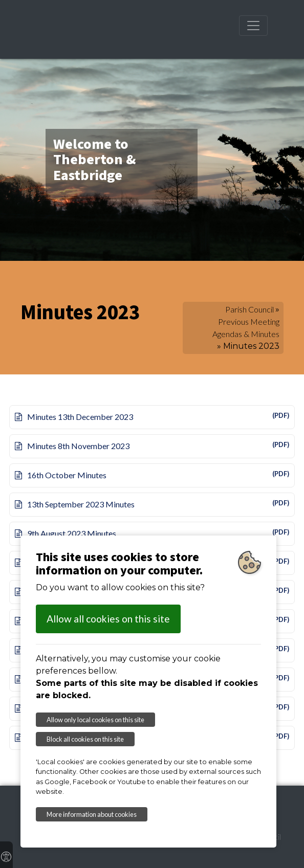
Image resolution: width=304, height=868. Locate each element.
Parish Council (249, 309)
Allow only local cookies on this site (95, 720)
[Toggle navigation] (253, 26)
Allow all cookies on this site (108, 619)
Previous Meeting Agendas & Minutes (246, 328)
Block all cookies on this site (85, 739)
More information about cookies (92, 814)
